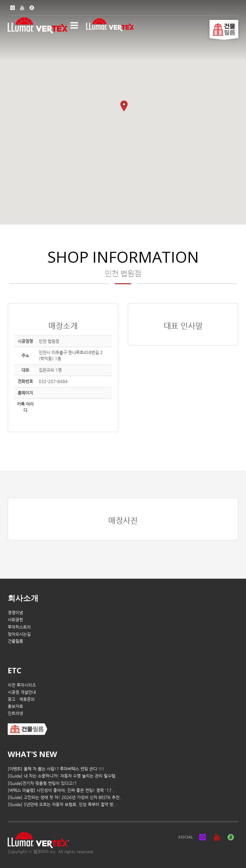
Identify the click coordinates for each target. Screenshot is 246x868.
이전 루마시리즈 (22, 685)
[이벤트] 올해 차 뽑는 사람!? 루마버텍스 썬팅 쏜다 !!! (56, 769)
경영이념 (15, 613)
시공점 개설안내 (22, 692)
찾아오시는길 (19, 634)
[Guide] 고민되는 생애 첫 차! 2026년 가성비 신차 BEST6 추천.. (65, 797)
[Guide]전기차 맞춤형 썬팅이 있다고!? (42, 783)
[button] (124, 106)
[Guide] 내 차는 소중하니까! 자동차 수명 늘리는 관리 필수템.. (63, 776)
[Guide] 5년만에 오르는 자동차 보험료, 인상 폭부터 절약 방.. (62, 804)
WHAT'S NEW (32, 754)
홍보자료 (15, 706)
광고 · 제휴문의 (21, 699)
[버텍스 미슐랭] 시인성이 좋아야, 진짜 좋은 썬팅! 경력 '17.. (61, 790)
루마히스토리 (19, 627)
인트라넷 (15, 713)
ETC (15, 670)
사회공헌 (15, 620)
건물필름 (15, 641)
